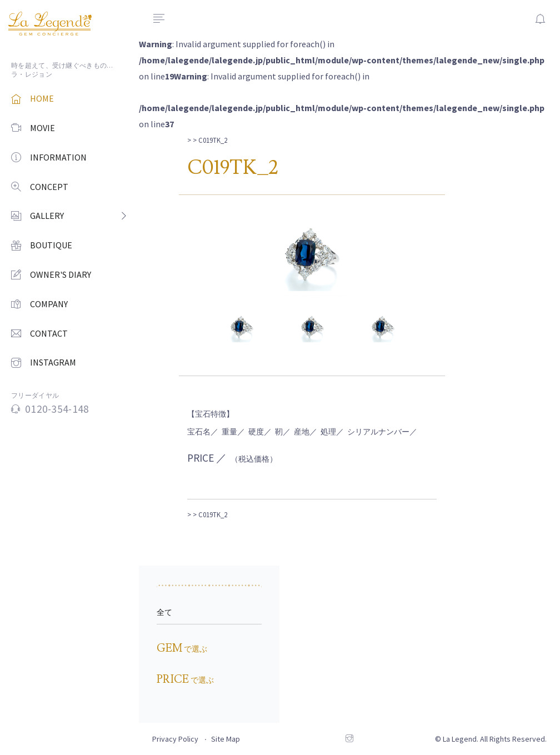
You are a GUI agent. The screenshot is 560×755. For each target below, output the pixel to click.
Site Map (226, 739)
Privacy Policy (175, 739)
